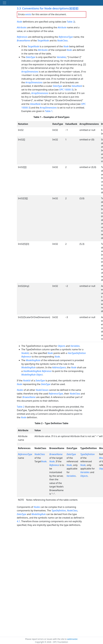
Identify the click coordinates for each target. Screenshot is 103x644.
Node (20, 22)
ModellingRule (33, 360)
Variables (61, 57)
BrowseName (23, 41)
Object (39, 375)
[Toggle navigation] (5, 3)
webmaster (72, 639)
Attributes (22, 27)
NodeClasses (42, 390)
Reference (26, 357)
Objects (61, 346)
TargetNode (43, 41)
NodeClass (62, 41)
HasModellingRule (32, 371)
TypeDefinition (87, 454)
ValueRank (77, 86)
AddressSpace (59, 367)
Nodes (20, 390)
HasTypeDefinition (77, 353)
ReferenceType (66, 37)
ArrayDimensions (30, 72)
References (22, 37)
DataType (31, 57)
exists (28, 14)
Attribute (62, 27)
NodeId (25, 353)
